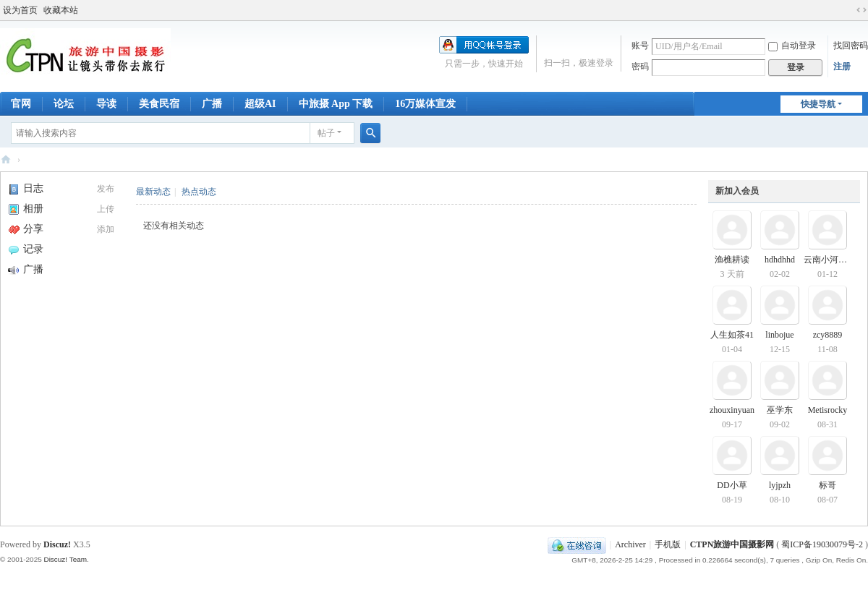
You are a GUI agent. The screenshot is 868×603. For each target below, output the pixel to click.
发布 (106, 189)
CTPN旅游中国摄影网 (6, 159)
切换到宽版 (861, 10)
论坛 (64, 104)
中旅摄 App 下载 (336, 104)
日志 (26, 188)
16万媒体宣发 (425, 104)
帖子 (326, 133)
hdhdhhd (780, 260)
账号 (640, 46)
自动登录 (792, 46)
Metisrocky (828, 410)
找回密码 (851, 46)
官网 (21, 104)
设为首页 (20, 10)
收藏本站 (61, 10)
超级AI (260, 104)
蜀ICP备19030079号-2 (822, 544)
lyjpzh (780, 485)
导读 (106, 104)
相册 (26, 209)
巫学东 (780, 410)
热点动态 (199, 192)
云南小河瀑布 (830, 260)
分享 (26, 229)
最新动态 (153, 192)
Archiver (630, 544)
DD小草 (732, 485)
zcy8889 (828, 335)
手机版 (668, 544)
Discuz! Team (65, 559)
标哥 (827, 485)
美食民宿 (159, 104)
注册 (842, 67)
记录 (26, 249)
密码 (640, 67)
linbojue (779, 335)
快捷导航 (818, 104)
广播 (212, 104)
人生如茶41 (732, 335)
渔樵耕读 (732, 260)
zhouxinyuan (732, 410)
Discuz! (57, 544)
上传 (106, 209)
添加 (106, 229)
